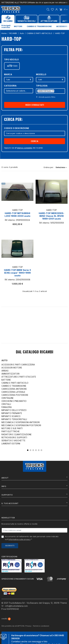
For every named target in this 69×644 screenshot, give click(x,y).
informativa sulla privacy (20, 539)
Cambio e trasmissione (39, 26)
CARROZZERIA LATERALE (13, 392)
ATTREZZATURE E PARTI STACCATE (19, 377)
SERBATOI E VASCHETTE (13, 440)
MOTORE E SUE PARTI (12, 428)
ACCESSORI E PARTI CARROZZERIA (18, 365)
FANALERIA (7, 407)
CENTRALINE (7, 398)
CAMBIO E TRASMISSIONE (14, 386)
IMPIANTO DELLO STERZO (14, 410)
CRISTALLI (6, 404)
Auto (15, 66)
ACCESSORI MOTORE (12, 368)
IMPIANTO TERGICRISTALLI (14, 419)
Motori (18, 26)
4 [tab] (36, 450)
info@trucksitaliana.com (16, 606)
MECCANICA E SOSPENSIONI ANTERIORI (21, 422)
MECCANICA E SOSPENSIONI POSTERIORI (21, 425)
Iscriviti (10, 546)
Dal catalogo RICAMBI (35, 352)
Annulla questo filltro (47, 97)
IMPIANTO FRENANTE (12, 413)
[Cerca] (34, 133)
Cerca (35, 141)
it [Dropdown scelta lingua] (66, 9)
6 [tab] (41, 450)
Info (34, 486)
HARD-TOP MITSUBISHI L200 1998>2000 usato (18, 215)
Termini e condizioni (41, 626)
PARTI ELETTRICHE (11, 431)
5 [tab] (39, 450)
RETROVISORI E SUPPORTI (14, 437)
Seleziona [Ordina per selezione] (61, 167)
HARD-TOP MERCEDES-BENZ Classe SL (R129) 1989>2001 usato (51, 216)
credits (6, 619)
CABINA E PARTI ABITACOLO (15, 383)
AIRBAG (5, 371)
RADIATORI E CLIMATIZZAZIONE (16, 434)
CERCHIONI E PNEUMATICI (14, 401)
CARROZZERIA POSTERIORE (15, 395)
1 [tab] (28, 450)
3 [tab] (33, 450)
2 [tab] (30, 450)
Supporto (34, 495)
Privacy (28, 626)
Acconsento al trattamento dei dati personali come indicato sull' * (32, 538)
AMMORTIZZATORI (10, 374)
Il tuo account (34, 503)
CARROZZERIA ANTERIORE (14, 389)
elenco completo (25, 148)
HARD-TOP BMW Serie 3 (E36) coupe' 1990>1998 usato (17, 273)
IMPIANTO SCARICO (11, 416)
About (34, 478)
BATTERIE (6, 380)
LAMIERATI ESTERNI (11, 444)
